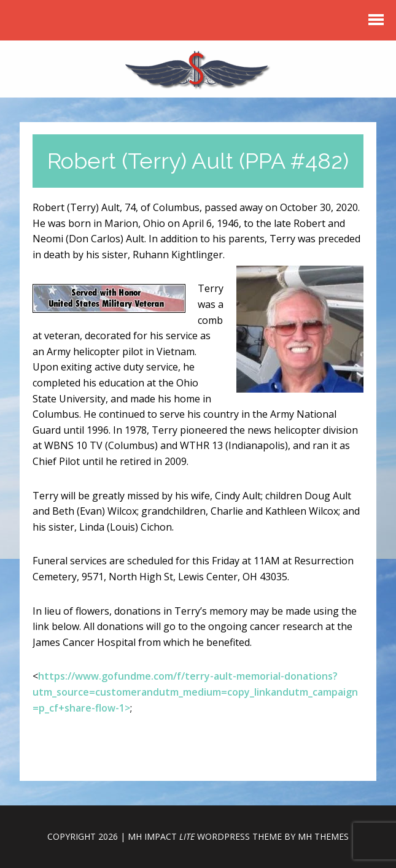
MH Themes (323, 836)
